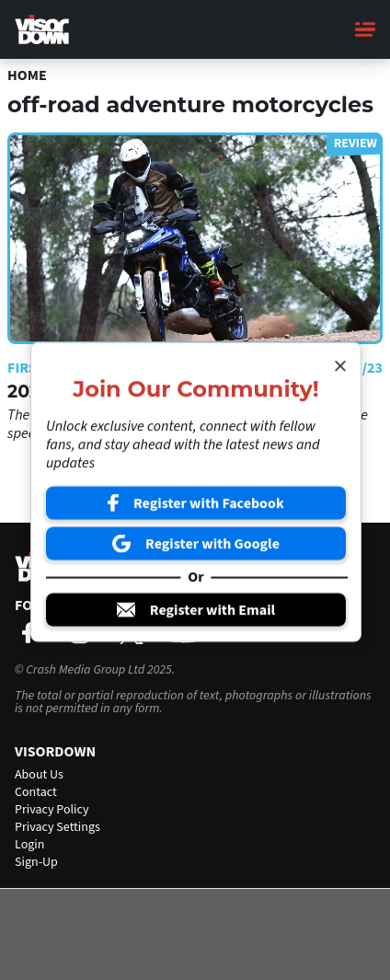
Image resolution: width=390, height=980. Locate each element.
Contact (36, 792)
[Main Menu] (365, 29)
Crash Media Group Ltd (85, 670)
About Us (39, 775)
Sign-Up (36, 862)
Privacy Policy (52, 810)
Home (27, 75)
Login (29, 845)
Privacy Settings (57, 827)
